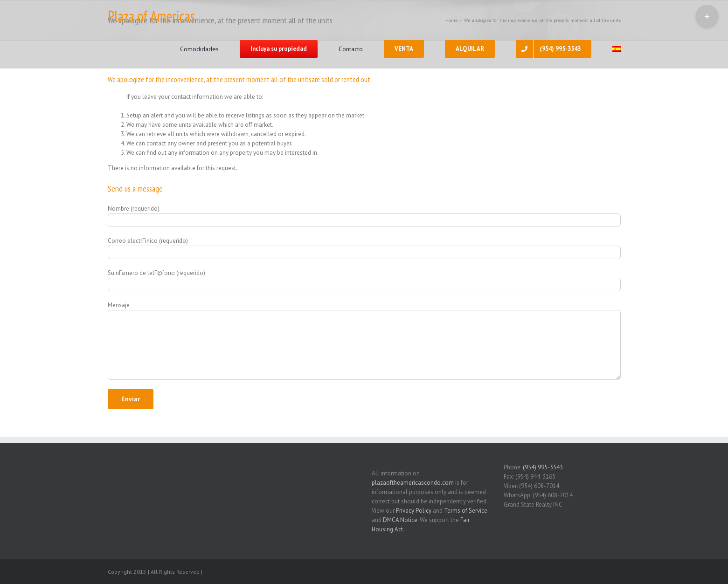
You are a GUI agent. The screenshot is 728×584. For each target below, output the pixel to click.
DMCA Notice (400, 520)
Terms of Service (466, 511)
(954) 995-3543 (543, 467)
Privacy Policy (414, 511)
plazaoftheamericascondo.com (413, 483)
